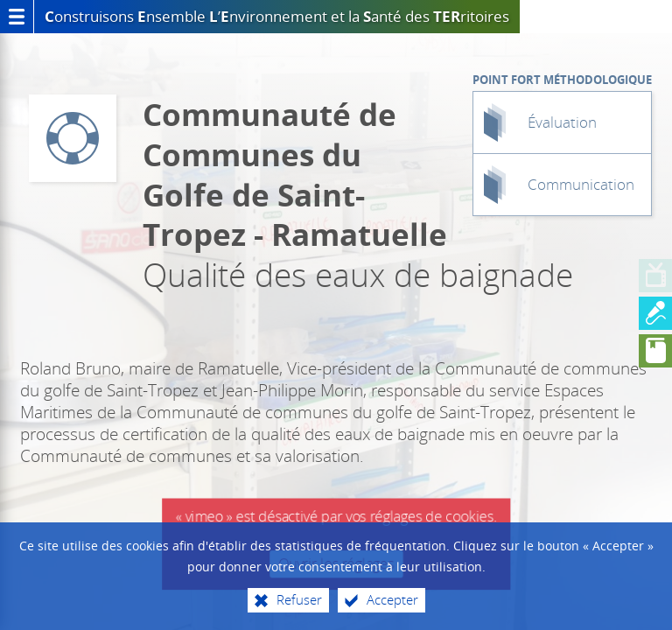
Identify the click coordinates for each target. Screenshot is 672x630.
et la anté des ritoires (294, 17)
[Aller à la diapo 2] (655, 313)
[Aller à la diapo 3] (655, 351)
